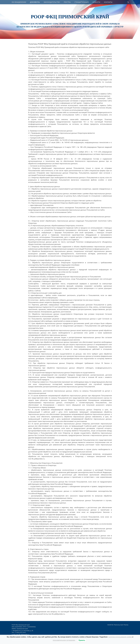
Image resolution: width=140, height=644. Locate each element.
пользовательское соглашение (64, 640)
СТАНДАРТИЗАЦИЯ (82, 2)
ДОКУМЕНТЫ (35, 2)
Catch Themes (124, 625)
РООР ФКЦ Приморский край (70, 17)
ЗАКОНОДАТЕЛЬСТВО (52, 2)
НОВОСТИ (96, 2)
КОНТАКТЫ (108, 2)
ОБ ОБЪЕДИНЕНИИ (19, 2)
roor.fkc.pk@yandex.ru (23, 634)
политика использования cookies (120, 637)
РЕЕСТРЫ (67, 2)
